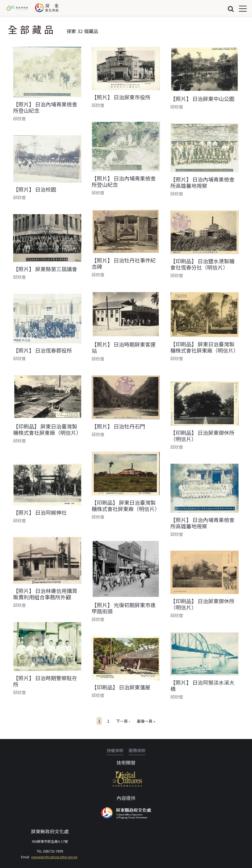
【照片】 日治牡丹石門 (118, 426)
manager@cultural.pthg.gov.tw (54, 857)
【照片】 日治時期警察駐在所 (45, 681)
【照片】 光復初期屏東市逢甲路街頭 (124, 608)
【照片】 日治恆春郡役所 (43, 350)
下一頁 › (123, 721)
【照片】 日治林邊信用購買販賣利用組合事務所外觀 (45, 594)
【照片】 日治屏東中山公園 (202, 99)
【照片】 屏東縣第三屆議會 (45, 269)
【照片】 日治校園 (35, 189)
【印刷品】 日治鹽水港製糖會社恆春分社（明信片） (202, 264)
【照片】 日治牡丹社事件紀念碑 (124, 263)
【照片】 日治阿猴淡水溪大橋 (202, 686)
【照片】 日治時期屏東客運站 (124, 348)
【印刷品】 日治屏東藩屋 (121, 687)
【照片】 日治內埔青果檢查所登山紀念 (45, 107)
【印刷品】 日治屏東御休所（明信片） (202, 436)
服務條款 (137, 750)
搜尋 (231, 9)
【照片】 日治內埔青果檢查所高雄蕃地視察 (202, 183)
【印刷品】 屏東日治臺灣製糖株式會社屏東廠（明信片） (204, 347)
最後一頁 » (146, 721)
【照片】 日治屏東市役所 (121, 97)
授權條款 (115, 750)
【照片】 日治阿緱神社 (40, 513)
